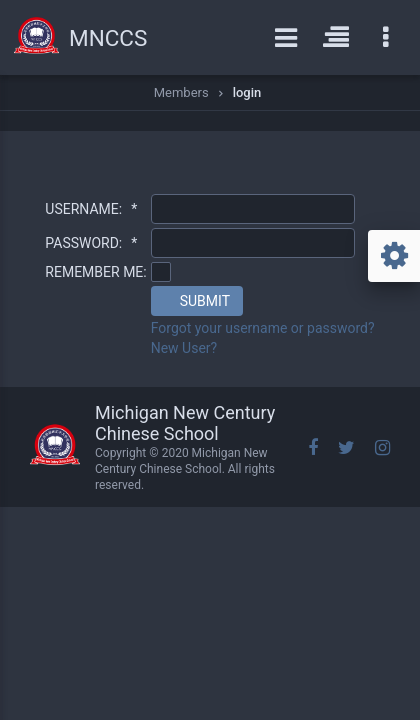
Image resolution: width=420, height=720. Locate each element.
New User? (184, 348)
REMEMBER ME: (95, 272)
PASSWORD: (91, 243)
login (247, 92)
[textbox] (253, 209)
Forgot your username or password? (263, 328)
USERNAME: (91, 209)
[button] (197, 301)
